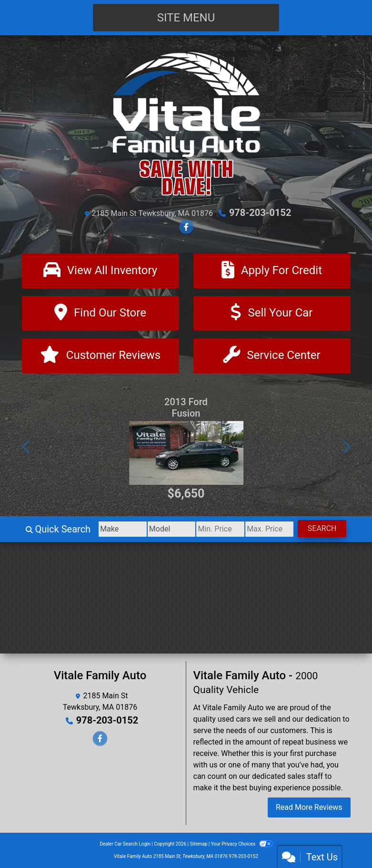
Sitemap (198, 844)
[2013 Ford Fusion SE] (186, 453)
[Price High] (269, 529)
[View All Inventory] (101, 271)
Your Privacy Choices (242, 844)
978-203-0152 (260, 213)
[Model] (172, 529)
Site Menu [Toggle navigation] (186, 18)
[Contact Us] (272, 356)
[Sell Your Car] (272, 313)
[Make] (123, 529)
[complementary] (343, 839)
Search (322, 528)
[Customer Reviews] (101, 356)
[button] (27, 447)
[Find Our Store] (101, 313)
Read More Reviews (309, 807)
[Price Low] (220, 529)
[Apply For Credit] (272, 271)
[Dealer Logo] (186, 124)
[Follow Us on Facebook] (186, 227)
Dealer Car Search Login (125, 844)
